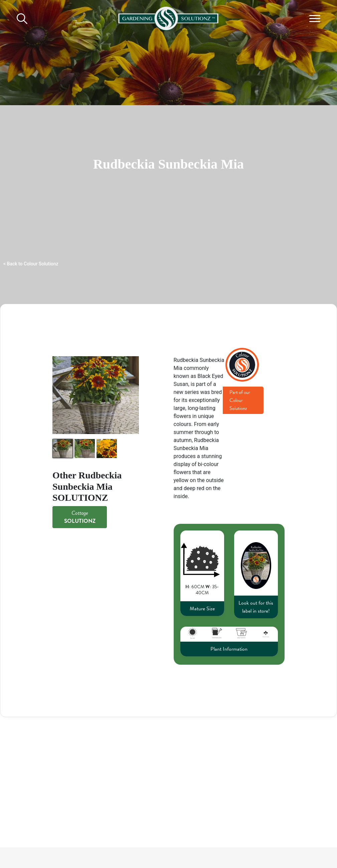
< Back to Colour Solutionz (31, 264)
